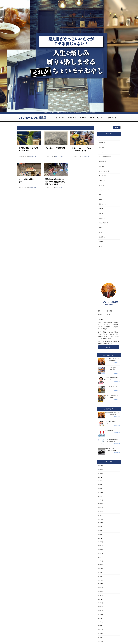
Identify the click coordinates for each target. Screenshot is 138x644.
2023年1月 (100, 614)
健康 (100, 195)
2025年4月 (100, 512)
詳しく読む (109, 347)
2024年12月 (101, 527)
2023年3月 (100, 607)
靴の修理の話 (102, 237)
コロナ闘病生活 (102, 162)
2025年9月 (100, 492)
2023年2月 (100, 611)
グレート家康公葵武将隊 (105, 157)
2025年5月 (100, 508)
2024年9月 (100, 538)
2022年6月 (100, 641)
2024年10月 (101, 534)
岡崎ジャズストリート (104, 204)
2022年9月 (100, 630)
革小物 (100, 232)
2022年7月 (100, 637)
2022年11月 (101, 622)
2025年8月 (100, 496)
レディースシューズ (104, 190)
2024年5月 (100, 553)
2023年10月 (101, 580)
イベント (101, 152)
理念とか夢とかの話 (104, 223)
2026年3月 (100, 470)
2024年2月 (100, 565)
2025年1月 (100, 523)
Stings (100, 138)
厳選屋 (100, 199)
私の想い (83, 118)
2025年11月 (101, 485)
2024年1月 (100, 569)
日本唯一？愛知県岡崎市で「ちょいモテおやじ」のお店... (112, 370)
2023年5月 (100, 599)
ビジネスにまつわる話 (104, 171)
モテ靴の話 (101, 185)
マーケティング (102, 176)
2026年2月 (100, 473)
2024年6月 (100, 550)
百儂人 (100, 228)
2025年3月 (100, 515)
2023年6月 (100, 595)
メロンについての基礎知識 (55, 148)
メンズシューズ (102, 180)
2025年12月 (101, 481)
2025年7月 (100, 500)
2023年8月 (100, 588)
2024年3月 (100, 561)
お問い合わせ (112, 118)
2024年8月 (100, 542)
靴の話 (100, 247)
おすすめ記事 (32, 156)
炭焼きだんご (102, 218)
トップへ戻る (60, 118)
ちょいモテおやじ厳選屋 (32, 118)
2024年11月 (101, 531)
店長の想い (101, 213)
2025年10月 (101, 489)
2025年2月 (100, 519)
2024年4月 (100, 557)
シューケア (101, 166)
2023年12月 (101, 573)
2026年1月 (100, 477)
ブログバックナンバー (97, 118)
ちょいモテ (101, 147)
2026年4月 (100, 466)
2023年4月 (100, 603)
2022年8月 (100, 634)
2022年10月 (101, 626)
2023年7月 (100, 592)
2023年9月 (100, 584)
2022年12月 (101, 618)
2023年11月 (101, 576)
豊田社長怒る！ (109, 431)
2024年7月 (100, 546)
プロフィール (72, 118)
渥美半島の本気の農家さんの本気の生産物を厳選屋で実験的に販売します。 (55, 182)
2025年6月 (100, 504)
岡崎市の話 (101, 209)
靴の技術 (101, 242)
